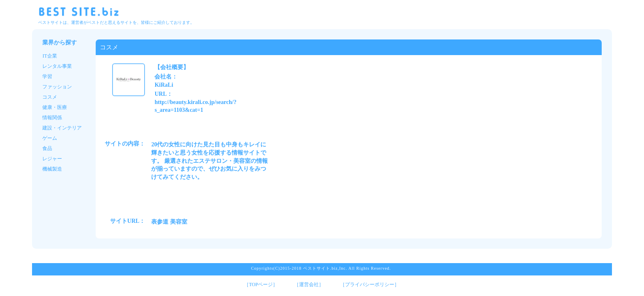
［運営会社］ (309, 284)
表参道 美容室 (169, 222)
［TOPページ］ (261, 284)
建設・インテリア (62, 128)
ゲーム (50, 138)
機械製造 (52, 169)
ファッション (57, 87)
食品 (47, 148)
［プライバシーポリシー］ (370, 284)
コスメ (50, 97)
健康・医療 (55, 107)
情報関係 (52, 118)
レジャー (52, 159)
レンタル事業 (57, 66)
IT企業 (49, 56)
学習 (47, 76)
